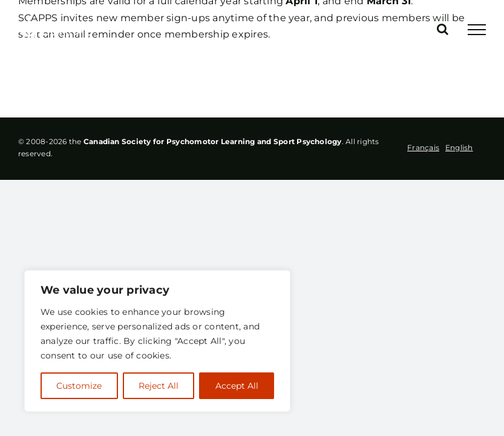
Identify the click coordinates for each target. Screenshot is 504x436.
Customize (79, 386)
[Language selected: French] (443, 148)
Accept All (237, 386)
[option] (459, 147)
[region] (157, 341)
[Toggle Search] (443, 29)
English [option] (459, 147)
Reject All (159, 386)
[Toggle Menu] (477, 30)
